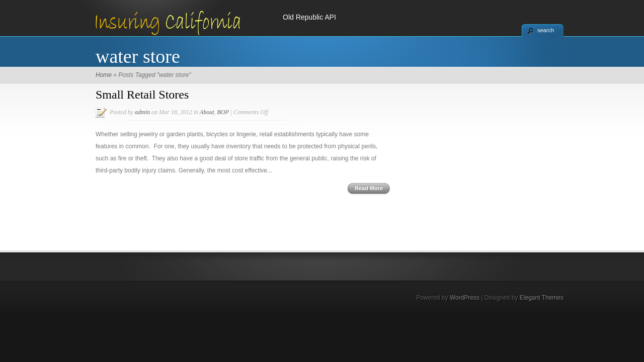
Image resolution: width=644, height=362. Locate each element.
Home (104, 75)
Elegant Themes (542, 298)
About (207, 112)
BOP (223, 112)
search (546, 30)
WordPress (465, 298)
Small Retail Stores (142, 95)
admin (142, 112)
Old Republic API (309, 17)
